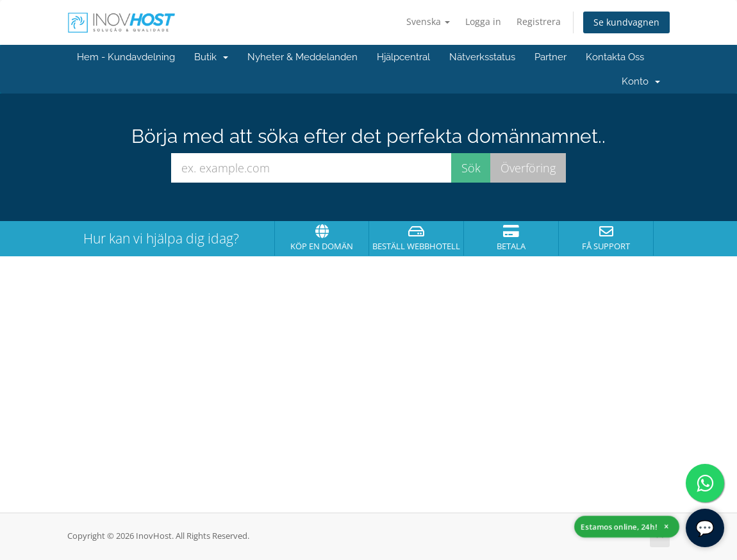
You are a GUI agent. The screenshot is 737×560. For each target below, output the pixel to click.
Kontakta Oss (615, 57)
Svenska (428, 21)
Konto (641, 81)
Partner (551, 57)
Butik (211, 57)
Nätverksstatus (482, 57)
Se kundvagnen (626, 22)
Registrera (539, 21)
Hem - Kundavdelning (126, 57)
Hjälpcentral (403, 57)
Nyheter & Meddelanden (302, 57)
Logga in (483, 21)
